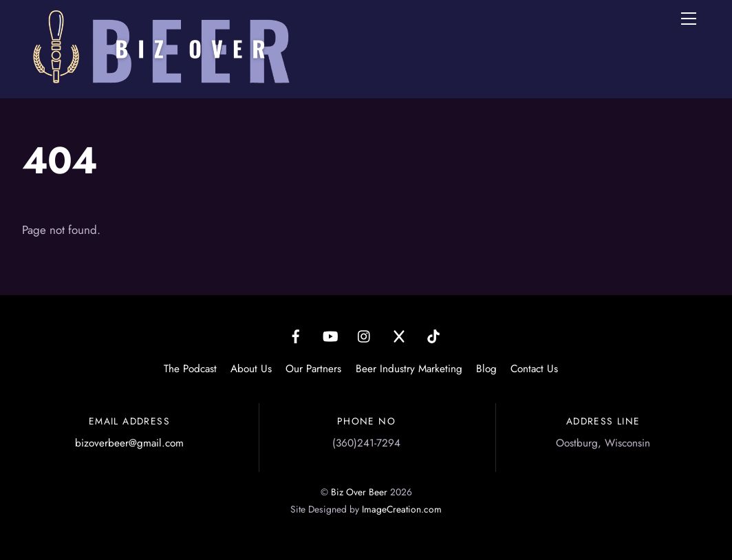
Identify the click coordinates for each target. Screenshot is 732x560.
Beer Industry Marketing (409, 369)
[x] (399, 335)
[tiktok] (433, 335)
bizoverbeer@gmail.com (129, 443)
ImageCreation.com (402, 509)
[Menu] (689, 19)
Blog (486, 369)
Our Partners (313, 369)
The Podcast (190, 369)
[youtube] (330, 335)
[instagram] (365, 335)
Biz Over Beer (359, 492)
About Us (251, 369)
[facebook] (296, 335)
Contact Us (534, 369)
